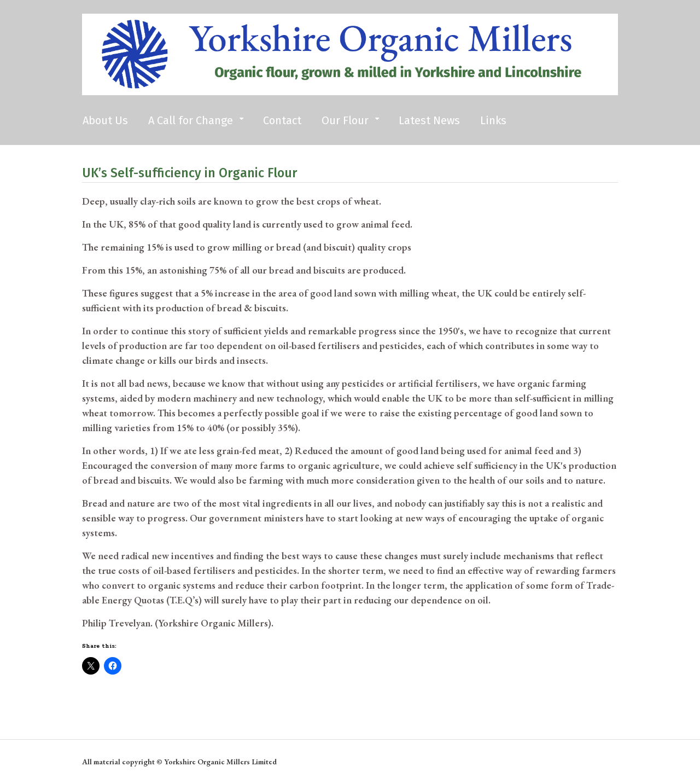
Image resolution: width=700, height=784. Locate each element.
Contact (282, 120)
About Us (105, 120)
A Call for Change (191, 120)
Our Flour (345, 120)
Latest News (429, 120)
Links (493, 120)
